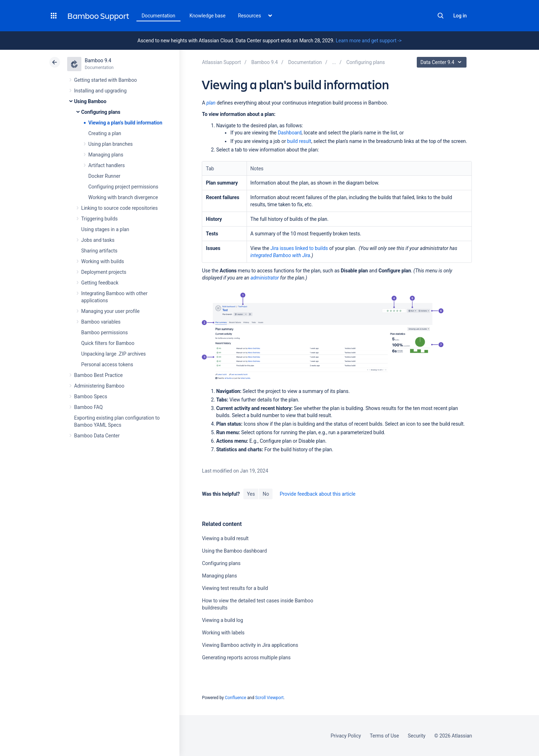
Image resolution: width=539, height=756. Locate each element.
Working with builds (103, 261)
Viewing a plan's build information (125, 123)
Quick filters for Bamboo (108, 343)
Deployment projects (104, 272)
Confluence (236, 698)
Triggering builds (100, 219)
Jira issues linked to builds (299, 248)
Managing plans (106, 155)
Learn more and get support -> (369, 41)
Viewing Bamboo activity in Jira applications (250, 645)
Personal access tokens (107, 364)
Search (441, 16)
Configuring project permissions (123, 187)
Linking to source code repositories (120, 208)
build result (299, 141)
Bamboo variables (101, 322)
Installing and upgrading (101, 91)
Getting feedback (100, 283)
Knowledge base (207, 16)
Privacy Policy (346, 736)
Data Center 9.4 (443, 62)
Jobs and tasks (98, 240)
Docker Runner (104, 176)
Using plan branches (111, 144)
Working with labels (223, 633)
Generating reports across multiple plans (246, 657)
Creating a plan (105, 133)
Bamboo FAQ (88, 407)
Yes (251, 494)
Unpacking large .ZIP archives (114, 354)
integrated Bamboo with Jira (280, 255)
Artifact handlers (107, 165)
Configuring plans (101, 112)
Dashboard (290, 133)
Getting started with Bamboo (106, 80)
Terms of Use (384, 736)
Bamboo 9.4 (98, 60)
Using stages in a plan (105, 229)
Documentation (159, 16)
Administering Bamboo (99, 386)
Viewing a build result (225, 538)
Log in (460, 16)
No (266, 494)
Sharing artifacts (99, 251)
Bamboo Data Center (97, 436)
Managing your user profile (111, 311)
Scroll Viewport (269, 698)
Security (417, 736)
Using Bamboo (90, 101)
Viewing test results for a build (235, 588)
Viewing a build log (222, 620)
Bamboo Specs (91, 396)
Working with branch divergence (123, 197)
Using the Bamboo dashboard (234, 551)
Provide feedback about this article (317, 494)
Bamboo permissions (105, 332)
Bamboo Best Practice (99, 375)
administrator (265, 278)
